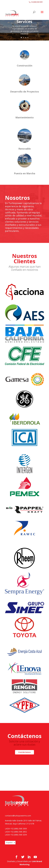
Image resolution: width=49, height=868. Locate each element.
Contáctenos (24, 752)
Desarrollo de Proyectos (24, 92)
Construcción (25, 66)
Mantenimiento (25, 117)
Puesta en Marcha (25, 173)
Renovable (25, 149)
